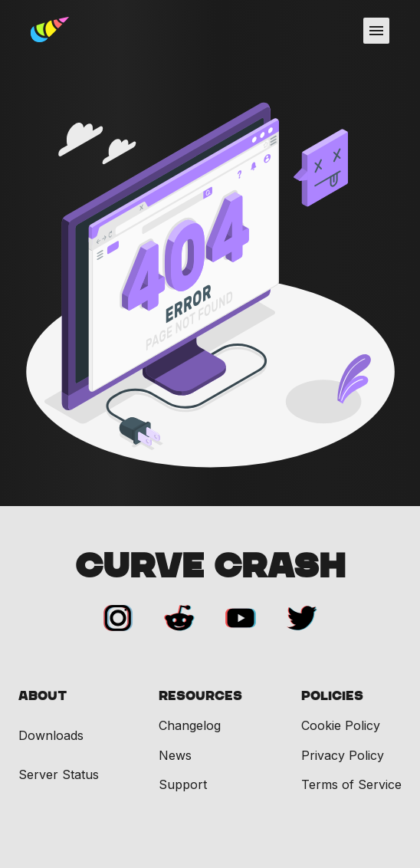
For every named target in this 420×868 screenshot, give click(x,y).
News (175, 755)
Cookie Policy (341, 725)
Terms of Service (351, 784)
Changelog (190, 725)
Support (183, 784)
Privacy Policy (343, 755)
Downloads (51, 736)
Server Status (59, 775)
